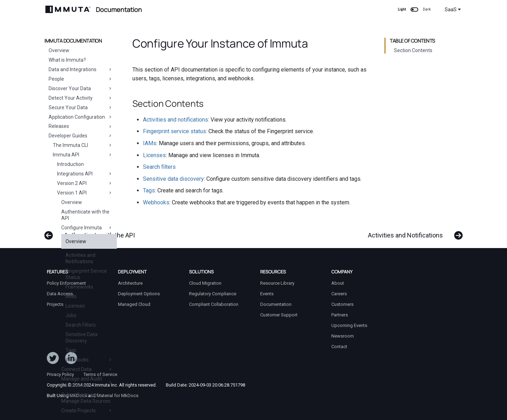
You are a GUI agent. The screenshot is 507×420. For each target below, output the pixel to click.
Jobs (71, 315)
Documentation (276, 304)
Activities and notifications (176, 120)
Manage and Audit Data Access (87, 382)
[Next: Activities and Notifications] (413, 232)
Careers (339, 294)
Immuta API (83, 155)
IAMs (71, 296)
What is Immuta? (67, 60)
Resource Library (277, 283)
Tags (71, 350)
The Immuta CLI (83, 145)
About (338, 283)
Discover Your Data (81, 88)
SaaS (453, 10)
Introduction (70, 164)
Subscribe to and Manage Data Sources (86, 398)
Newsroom (343, 336)
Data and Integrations (81, 69)
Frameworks (79, 287)
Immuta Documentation (73, 41)
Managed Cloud (134, 304)
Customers (342, 304)
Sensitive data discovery (173, 179)
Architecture (130, 283)
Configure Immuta (87, 228)
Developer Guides (81, 136)
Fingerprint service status (174, 131)
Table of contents (412, 41)
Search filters (159, 167)
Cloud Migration (205, 283)
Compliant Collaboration (214, 304)
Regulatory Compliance (213, 294)
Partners (340, 315)
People (81, 79)
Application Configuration (81, 117)
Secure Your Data (81, 107)
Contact (339, 347)
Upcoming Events (349, 325)
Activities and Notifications (80, 258)
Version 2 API (85, 183)
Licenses (75, 306)
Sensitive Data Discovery (82, 338)
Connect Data (87, 369)
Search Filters (81, 325)
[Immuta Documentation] (68, 9)
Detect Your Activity (81, 98)
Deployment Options (139, 294)
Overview (59, 50)
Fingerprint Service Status (86, 274)
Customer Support (279, 315)
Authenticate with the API (85, 215)
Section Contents (413, 50)
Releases (81, 126)
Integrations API (85, 174)
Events (267, 294)
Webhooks (89, 360)
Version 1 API (85, 193)
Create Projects (87, 410)
